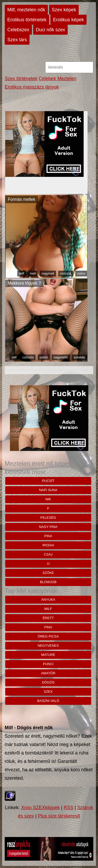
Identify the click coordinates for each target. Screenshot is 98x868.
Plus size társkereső (59, 816)
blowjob (48, 582)
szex (48, 692)
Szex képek (64, 10)
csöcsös (28, 357)
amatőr (48, 673)
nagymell (48, 274)
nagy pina (48, 527)
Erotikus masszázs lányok (32, 87)
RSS (69, 808)
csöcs (81, 274)
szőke (48, 573)
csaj (48, 554)
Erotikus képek (68, 20)
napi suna (48, 490)
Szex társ (17, 40)
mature (48, 655)
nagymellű (61, 357)
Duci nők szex (50, 30)
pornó (44, 357)
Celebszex (18, 30)
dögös (48, 682)
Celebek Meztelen (57, 79)
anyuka (48, 600)
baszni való (48, 701)
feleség (48, 518)
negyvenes (48, 646)
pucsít (48, 481)
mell (33, 274)
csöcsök (66, 274)
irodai (48, 545)
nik (48, 499)
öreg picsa (48, 636)
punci (48, 664)
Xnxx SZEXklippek (41, 808)
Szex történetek (21, 79)
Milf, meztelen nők (26, 10)
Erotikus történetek (27, 20)
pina (48, 536)
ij (48, 564)
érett (48, 618)
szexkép (79, 357)
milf (22, 274)
